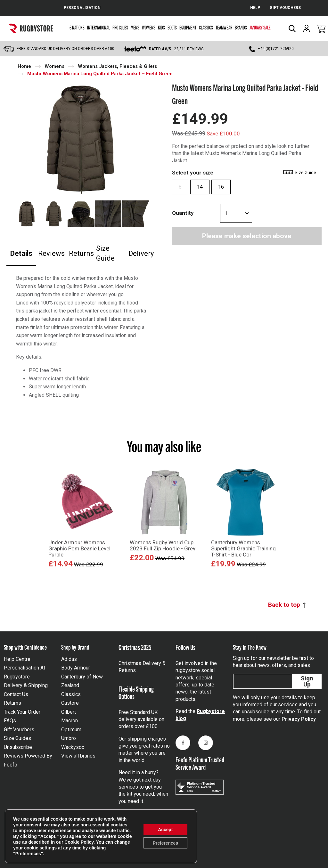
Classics (206, 27)
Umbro (69, 738)
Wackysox (73, 747)
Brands (241, 27)
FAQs (10, 721)
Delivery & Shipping (26, 685)
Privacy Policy (299, 719)
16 (221, 187)
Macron (70, 721)
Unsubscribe (18, 747)
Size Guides (17, 738)
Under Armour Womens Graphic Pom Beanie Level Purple (79, 548)
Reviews (51, 253)
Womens (149, 27)
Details (21, 253)
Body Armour (76, 668)
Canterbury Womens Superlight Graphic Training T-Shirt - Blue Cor (243, 548)
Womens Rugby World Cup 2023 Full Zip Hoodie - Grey (163, 545)
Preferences (165, 843)
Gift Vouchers (19, 730)
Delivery (141, 253)
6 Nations (77, 27)
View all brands (78, 756)
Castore (70, 703)
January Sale (260, 27)
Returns (81, 253)
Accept (165, 830)
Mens (135, 27)
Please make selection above (247, 236)
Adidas (69, 659)
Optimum (71, 730)
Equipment (188, 27)
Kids (161, 27)
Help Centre (17, 659)
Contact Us (16, 694)
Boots (172, 27)
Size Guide (105, 253)
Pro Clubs (120, 27)
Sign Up (307, 681)
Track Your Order (22, 712)
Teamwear (224, 27)
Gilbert (69, 712)
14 (200, 187)
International (98, 27)
